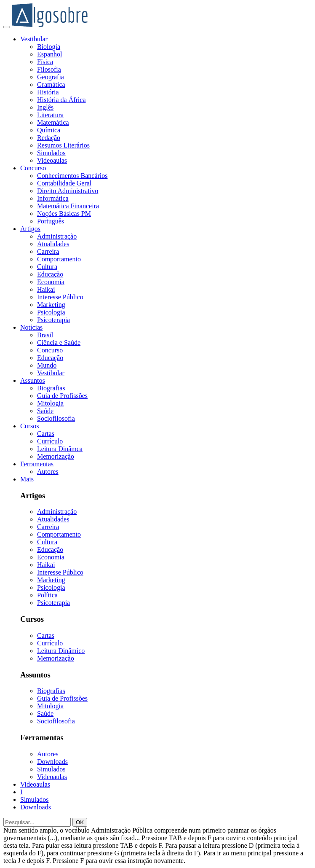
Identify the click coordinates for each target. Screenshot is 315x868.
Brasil (45, 335)
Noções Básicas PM (64, 214)
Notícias (31, 327)
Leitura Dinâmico (61, 651)
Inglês (45, 107)
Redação (49, 138)
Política (47, 595)
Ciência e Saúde (59, 343)
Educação (50, 274)
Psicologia (51, 312)
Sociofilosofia (56, 418)
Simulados (51, 153)
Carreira (48, 251)
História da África (61, 100)
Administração (57, 236)
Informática (53, 198)
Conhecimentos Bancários (72, 176)
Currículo (50, 441)
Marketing (51, 305)
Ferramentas (37, 464)
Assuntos (33, 380)
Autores (48, 472)
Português (51, 221)
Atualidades (53, 244)
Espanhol (50, 54)
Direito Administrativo (68, 191)
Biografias (51, 388)
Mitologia (50, 403)
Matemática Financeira (68, 206)
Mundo (47, 365)
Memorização (56, 456)
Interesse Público (60, 297)
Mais (27, 479)
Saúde (45, 411)
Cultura (47, 267)
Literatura (50, 115)
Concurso (33, 168)
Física (45, 62)
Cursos (29, 426)
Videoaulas (52, 160)
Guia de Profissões (62, 396)
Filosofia (49, 69)
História (48, 92)
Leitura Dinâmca (60, 449)
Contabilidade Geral (64, 183)
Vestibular (34, 39)
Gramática (51, 85)
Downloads (52, 762)
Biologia (49, 47)
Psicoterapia (53, 320)
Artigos (30, 229)
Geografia (51, 77)
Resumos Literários (63, 145)
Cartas (46, 434)
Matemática (53, 122)
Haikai (46, 289)
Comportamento (59, 259)
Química (49, 130)
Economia (51, 282)
